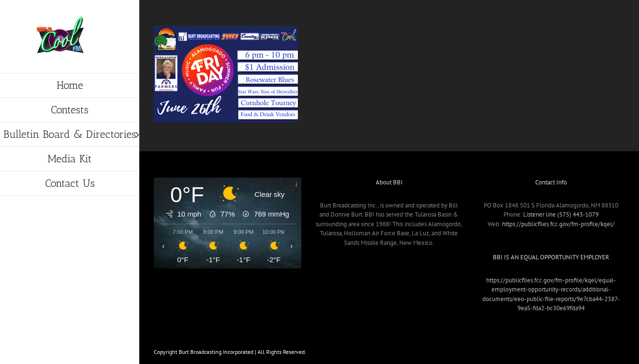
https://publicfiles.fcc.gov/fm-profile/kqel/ (558, 224)
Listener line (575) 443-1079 (561, 214)
